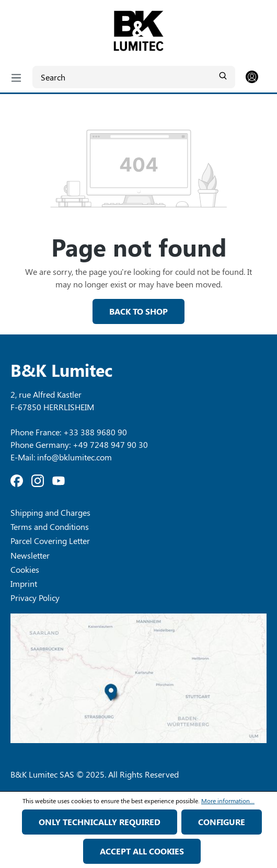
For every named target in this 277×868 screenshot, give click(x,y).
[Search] (134, 77)
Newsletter (30, 555)
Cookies (25, 569)
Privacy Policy (35, 598)
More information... (228, 801)
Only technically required (100, 822)
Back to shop (138, 311)
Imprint (24, 583)
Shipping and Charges (50, 512)
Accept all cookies (142, 851)
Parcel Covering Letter (50, 541)
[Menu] (16, 77)
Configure (222, 822)
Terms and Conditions (50, 526)
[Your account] (252, 77)
